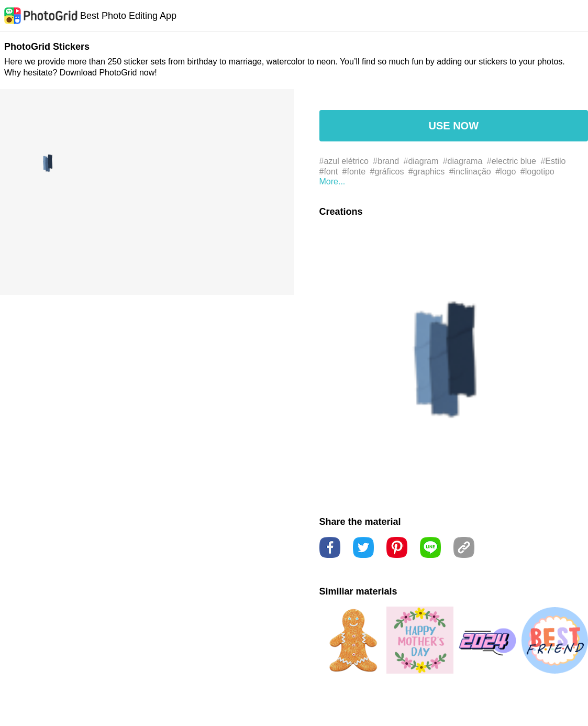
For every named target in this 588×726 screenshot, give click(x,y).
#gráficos (387, 172)
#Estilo (553, 161)
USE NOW (453, 126)
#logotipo (537, 172)
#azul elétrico (344, 161)
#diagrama (463, 161)
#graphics (426, 172)
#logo (506, 172)
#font (329, 172)
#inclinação (470, 172)
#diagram (421, 161)
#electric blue (512, 161)
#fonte (354, 172)
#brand (386, 161)
